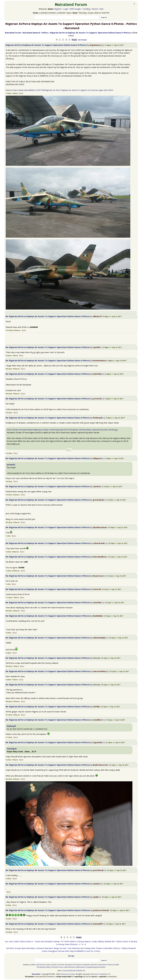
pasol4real (98, 870)
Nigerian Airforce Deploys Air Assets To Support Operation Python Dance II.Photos (46, 45)
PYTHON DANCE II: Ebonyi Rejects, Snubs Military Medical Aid (88, 941)
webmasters (81, 967)
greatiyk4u (98, 500)
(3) (67, 971)
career (62, 965)
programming (91, 967)
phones (94, 965)
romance (78, 965)
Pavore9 (97, 589)
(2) (37, 965)
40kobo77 (97, 316)
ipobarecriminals (101, 910)
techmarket (101, 967)
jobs (55, 965)
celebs (48, 967)
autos (48, 965)
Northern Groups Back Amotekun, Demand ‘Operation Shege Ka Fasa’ (36, 948)
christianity (41, 967)
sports (105, 965)
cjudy (95, 897)
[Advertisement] (71, 339)
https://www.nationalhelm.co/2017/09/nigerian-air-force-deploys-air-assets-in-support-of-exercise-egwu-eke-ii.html (63, 90)
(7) (76, 971)
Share (21, 93)
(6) (74, 971)
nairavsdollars (100, 671)
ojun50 (96, 347)
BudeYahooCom (100, 765)
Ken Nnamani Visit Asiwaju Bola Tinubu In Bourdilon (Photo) (94, 948)
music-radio (63, 967)
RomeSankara (100, 360)
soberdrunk (99, 543)
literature (72, 967)
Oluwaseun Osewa (67, 974)
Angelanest (95, 45)
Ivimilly (96, 706)
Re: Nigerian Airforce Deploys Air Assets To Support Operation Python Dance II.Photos (48, 316)
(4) (70, 971)
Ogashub (97, 742)
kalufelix (97, 374)
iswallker (97, 720)
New (102, 9)
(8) (79, 971)
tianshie (97, 602)
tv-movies (55, 967)
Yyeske (96, 486)
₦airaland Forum (71, 4)
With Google (75, 9)
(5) (72, 971)
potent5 (97, 399)
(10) (83, 971)
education (69, 965)
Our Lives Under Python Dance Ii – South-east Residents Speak (32, 941)
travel (100, 965)
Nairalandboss (100, 557)
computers (87, 965)
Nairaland (36, 974)
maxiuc (96, 884)
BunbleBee (98, 616)
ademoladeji (99, 638)
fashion (111, 965)
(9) (81, 971)
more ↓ (69, 450)
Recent (95, 9)
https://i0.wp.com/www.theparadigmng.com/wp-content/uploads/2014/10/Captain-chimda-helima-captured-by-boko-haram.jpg (62, 430)
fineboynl (97, 418)
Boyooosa (98, 576)
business (42, 965)
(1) (63, 971)
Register (58, 9)
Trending (86, 9)
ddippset (97, 458)
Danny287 (97, 924)
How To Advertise (101, 974)
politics (33, 965)
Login (66, 9)
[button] (117, 361)
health (117, 965)
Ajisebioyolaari (100, 527)
